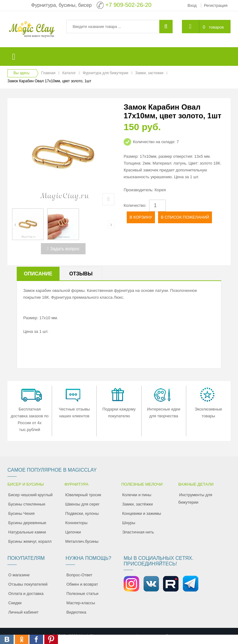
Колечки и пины (137, 495)
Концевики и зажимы (142, 513)
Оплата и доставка (26, 594)
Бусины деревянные (27, 523)
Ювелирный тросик (83, 495)
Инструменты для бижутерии (195, 499)
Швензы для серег (83, 504)
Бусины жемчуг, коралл (30, 541)
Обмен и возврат (82, 584)
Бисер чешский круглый (31, 495)
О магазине (19, 575)
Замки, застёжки (137, 504)
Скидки (15, 603)
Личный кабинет (24, 612)
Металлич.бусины (82, 541)
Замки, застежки (149, 73)
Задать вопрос (63, 249)
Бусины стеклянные (27, 504)
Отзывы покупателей (28, 584)
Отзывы (81, 274)
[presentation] (15, 224)
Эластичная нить (138, 532)
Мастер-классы (81, 603)
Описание (38, 274)
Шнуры (129, 523)
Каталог (69, 73)
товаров (216, 27)
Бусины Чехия (22, 513)
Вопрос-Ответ (79, 575)
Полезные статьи (82, 594)
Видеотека (76, 612)
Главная (48, 73)
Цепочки (73, 532)
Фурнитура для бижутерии (106, 73)
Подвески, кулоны (82, 513)
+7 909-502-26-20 (128, 5)
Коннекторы (77, 523)
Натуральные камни (27, 532)
